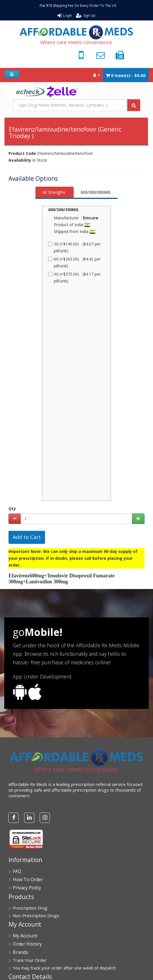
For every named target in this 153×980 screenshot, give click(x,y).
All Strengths (54, 192)
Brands (20, 952)
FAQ (17, 871)
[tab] (55, 193)
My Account (25, 936)
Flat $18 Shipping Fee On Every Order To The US (78, 6)
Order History (27, 944)
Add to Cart (27, 537)
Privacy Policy (27, 888)
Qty (12, 508)
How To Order (28, 879)
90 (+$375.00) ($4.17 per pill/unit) (74, 277)
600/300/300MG (96, 192)
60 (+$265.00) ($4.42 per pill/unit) (74, 262)
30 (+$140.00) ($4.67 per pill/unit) (74, 247)
